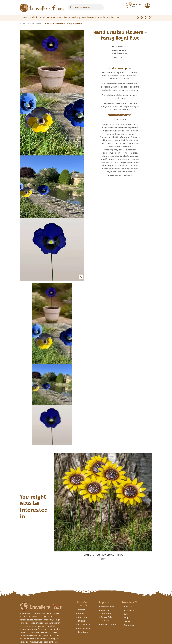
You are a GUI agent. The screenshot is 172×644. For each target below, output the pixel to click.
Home (24, 18)
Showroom (129, 610)
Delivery (105, 621)
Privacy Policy (107, 607)
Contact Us (129, 625)
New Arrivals (84, 628)
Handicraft (83, 617)
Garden (31, 23)
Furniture (82, 621)
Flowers (39, 23)
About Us (44, 18)
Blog (126, 618)
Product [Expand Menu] (33, 18)
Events (102, 18)
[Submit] (71, 7)
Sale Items (83, 632)
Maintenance (89, 18)
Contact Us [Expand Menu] (113, 18)
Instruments (84, 625)
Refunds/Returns (109, 624)
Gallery (76, 18)
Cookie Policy (107, 617)
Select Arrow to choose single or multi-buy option (120, 50)
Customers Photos (61, 18)
